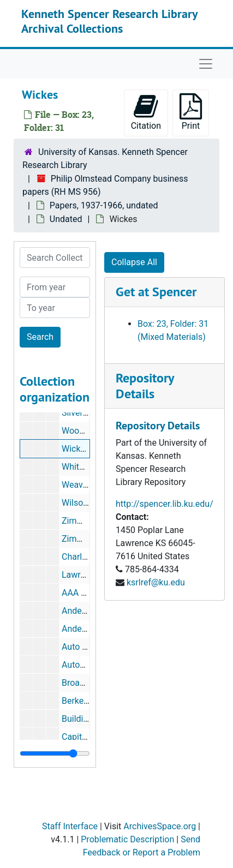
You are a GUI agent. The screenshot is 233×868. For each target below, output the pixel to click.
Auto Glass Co (89, 647)
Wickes (76, 449)
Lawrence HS (87, 575)
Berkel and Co (88, 701)
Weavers (78, 485)
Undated (66, 219)
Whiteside (81, 467)
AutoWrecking (89, 665)
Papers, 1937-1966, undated (104, 205)
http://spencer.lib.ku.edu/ (165, 504)
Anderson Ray (88, 629)
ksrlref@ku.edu (156, 582)
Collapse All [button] (134, 262)
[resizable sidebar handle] (55, 753)
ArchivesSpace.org (160, 826)
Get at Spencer (156, 292)
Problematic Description (127, 839)
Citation (146, 112)
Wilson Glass (87, 503)
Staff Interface (70, 826)
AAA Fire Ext (86, 593)
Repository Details (145, 386)
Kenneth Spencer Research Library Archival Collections (109, 21)
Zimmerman (85, 539)
